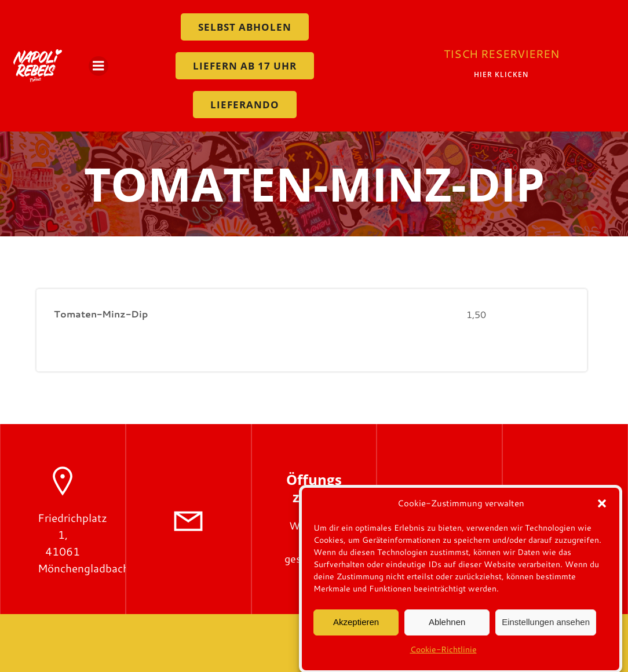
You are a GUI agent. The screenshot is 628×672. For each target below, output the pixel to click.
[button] (602, 510)
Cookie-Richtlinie (443, 656)
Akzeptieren (356, 629)
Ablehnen (447, 629)
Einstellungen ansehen (546, 629)
